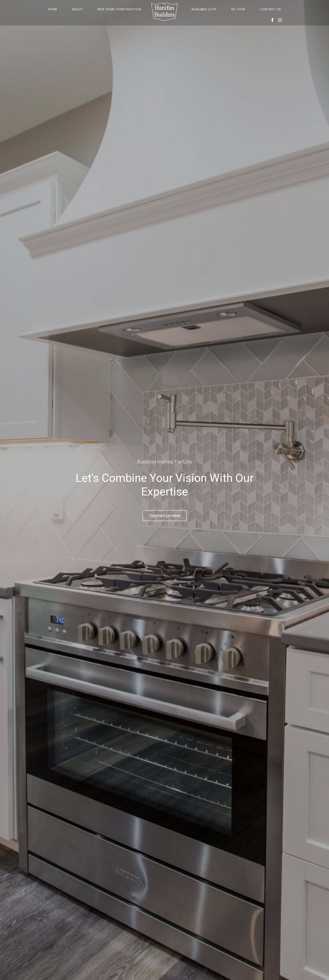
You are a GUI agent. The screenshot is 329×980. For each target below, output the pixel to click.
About (77, 9)
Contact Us (270, 9)
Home (53, 9)
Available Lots (204, 9)
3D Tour (238, 9)
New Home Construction (119, 9)
